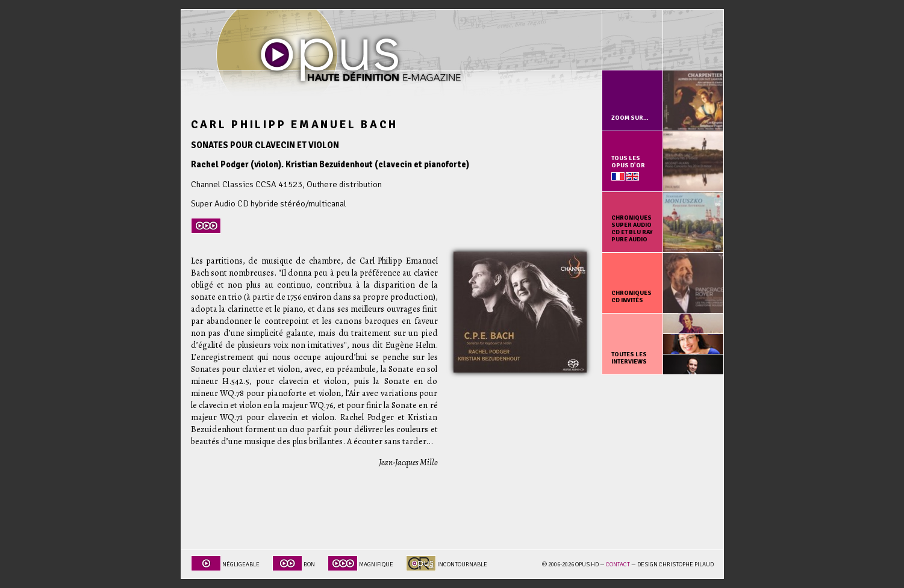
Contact (618, 565)
